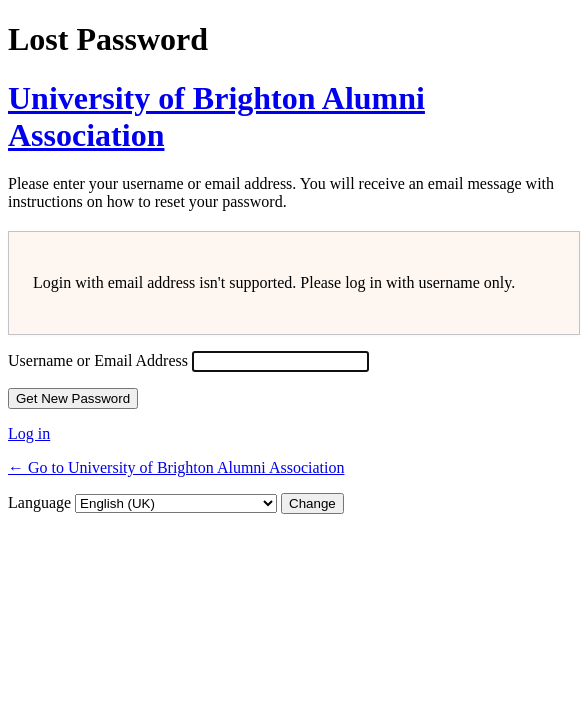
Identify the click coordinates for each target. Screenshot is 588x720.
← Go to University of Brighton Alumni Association (176, 467)
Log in (29, 433)
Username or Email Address (98, 360)
